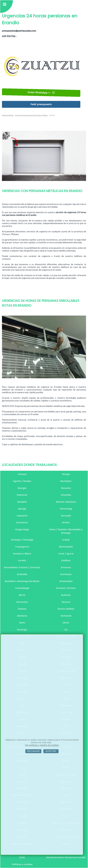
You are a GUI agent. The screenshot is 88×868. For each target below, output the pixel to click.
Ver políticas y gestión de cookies (42, 745)
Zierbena (22, 616)
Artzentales (66, 581)
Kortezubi (66, 616)
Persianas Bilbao (8, 115)
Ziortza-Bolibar (66, 609)
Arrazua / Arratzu (66, 588)
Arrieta (66, 522)
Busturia (66, 595)
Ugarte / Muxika (22, 481)
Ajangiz (22, 509)
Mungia (22, 488)
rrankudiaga (22, 588)
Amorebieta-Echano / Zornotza (22, 567)
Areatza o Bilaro (22, 554)
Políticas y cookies (22, 864)
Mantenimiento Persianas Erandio (66, 857)
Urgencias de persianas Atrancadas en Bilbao (31, 115)
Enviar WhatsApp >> (41, 93)
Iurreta (22, 560)
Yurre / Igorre (66, 554)
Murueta (66, 488)
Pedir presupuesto (41, 104)
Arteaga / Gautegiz (22, 540)
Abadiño (22, 502)
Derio (22, 623)
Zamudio (66, 516)
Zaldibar (66, 560)
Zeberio (22, 609)
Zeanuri (66, 602)
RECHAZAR (33, 751)
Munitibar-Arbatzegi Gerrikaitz (22, 581)
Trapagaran (22, 547)
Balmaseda (66, 547)
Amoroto (66, 567)
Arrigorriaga (22, 529)
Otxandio (66, 495)
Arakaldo (22, 574)
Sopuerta (22, 516)
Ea (66, 630)
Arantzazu (66, 574)
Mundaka (66, 481)
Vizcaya (22, 474)
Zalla (22, 857)
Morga (66, 474)
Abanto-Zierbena (66, 502)
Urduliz (66, 540)
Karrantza (22, 602)
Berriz (22, 595)
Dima (66, 623)
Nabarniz (22, 495)
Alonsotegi (66, 509)
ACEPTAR (51, 751)
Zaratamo (22, 522)
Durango (22, 630)
